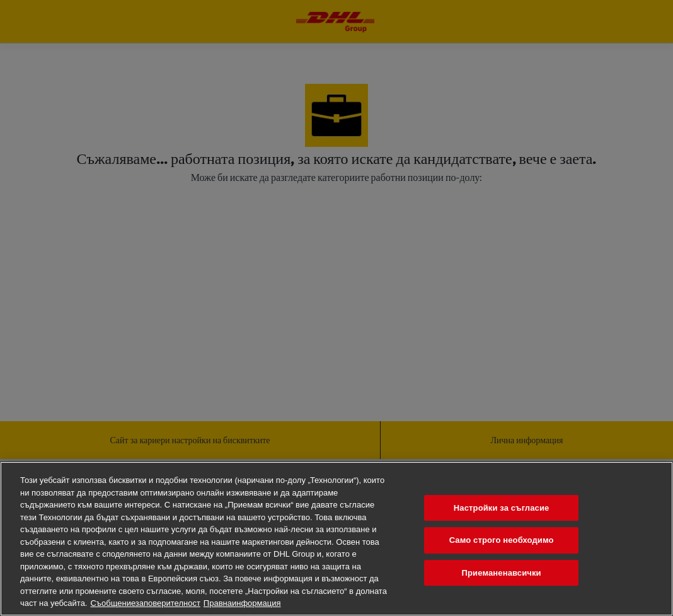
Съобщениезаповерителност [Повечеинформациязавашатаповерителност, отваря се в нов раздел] (145, 603)
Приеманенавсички (502, 573)
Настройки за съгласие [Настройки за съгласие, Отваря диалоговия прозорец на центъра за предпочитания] (502, 508)
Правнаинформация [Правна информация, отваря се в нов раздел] (242, 603)
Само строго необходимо (502, 540)
